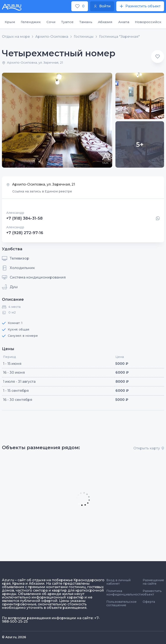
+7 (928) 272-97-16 (25, 233)
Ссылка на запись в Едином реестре (42, 191)
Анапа (124, 22)
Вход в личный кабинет (118, 582)
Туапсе (67, 22)
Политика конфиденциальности (124, 593)
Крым (10, 22)
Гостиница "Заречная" (119, 37)
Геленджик (31, 22)
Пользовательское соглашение (121, 603)
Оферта (149, 602)
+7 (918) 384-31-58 (24, 218)
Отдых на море (16, 37)
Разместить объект (152, 593)
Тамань (86, 22)
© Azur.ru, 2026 (14, 637)
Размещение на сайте (153, 582)
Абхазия (105, 22)
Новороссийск (148, 22)
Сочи (51, 22)
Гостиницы (84, 37)
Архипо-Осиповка (52, 37)
